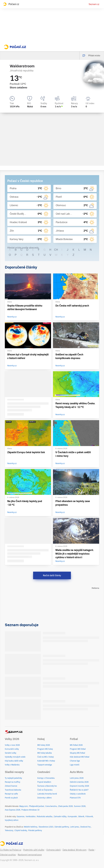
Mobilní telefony (31, 827)
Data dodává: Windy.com (75, 850)
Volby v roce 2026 (12, 745)
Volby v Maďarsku (12, 765)
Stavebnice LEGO (46, 827)
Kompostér (72, 817)
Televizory (9, 830)
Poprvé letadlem (44, 782)
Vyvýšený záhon (12, 820)
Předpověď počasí (37, 806)
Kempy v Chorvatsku (46, 778)
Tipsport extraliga (45, 765)
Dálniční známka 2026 (79, 782)
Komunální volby (12, 749)
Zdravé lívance (11, 786)
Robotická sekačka (45, 817)
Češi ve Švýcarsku (45, 790)
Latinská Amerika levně (47, 794)
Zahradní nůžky (60, 817)
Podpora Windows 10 (30, 810)
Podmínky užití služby (34, 850)
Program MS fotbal (78, 749)
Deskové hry (86, 827)
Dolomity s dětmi (44, 798)
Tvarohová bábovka (13, 790)
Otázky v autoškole (78, 794)
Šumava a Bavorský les (47, 786)
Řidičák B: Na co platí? (79, 790)
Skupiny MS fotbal (77, 753)
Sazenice (21, 817)
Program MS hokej (45, 749)
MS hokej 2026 (44, 745)
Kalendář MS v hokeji (46, 761)
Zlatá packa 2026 (65, 806)
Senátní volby (11, 753)
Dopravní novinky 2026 (79, 786)
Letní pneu (75, 827)
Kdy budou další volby (14, 761)
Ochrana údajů (53, 850)
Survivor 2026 (80, 806)
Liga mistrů (75, 765)
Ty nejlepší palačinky (13, 778)
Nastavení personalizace (30, 855)
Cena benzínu (51, 806)
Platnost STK (75, 798)
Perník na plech (11, 798)
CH (56, 250)
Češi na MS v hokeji (46, 757)
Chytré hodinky (21, 830)
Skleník (81, 817)
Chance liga (75, 761)
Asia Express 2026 (13, 810)
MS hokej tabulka (45, 753)
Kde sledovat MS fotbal (80, 757)
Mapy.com (24, 806)
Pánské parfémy (35, 830)
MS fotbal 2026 (76, 745)
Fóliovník (89, 817)
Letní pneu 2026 (77, 778)
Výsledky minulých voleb (15, 757)
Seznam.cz (94, 4)
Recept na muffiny (13, 782)
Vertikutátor (31, 817)
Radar (91, 850)
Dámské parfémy (62, 827)
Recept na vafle (11, 794)
